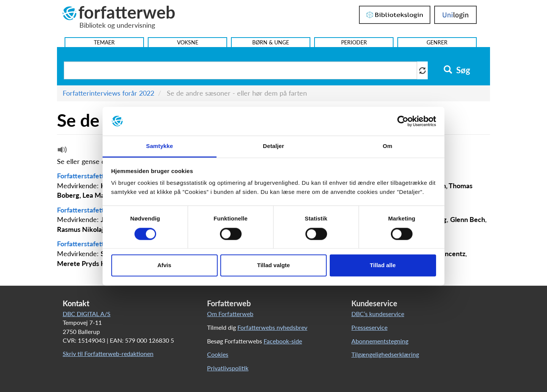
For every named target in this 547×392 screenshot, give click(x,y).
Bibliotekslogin (395, 15)
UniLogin (455, 15)
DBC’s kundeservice (378, 314)
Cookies (218, 354)
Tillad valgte (273, 265)
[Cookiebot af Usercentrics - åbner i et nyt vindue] (403, 121)
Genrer (437, 42)
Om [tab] (387, 146)
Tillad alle (383, 265)
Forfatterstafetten (85, 176)
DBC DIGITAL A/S (87, 314)
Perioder (354, 42)
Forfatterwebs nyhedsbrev (272, 327)
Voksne (188, 42)
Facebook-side (283, 341)
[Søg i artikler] (240, 70)
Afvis (164, 265)
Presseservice (369, 327)
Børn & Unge (271, 42)
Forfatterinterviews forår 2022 (108, 93)
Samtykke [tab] (160, 146)
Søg (457, 70)
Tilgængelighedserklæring (385, 354)
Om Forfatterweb (230, 314)
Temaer (104, 42)
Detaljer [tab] (273, 146)
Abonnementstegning (380, 341)
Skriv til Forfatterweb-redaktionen (108, 353)
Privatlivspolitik (228, 368)
